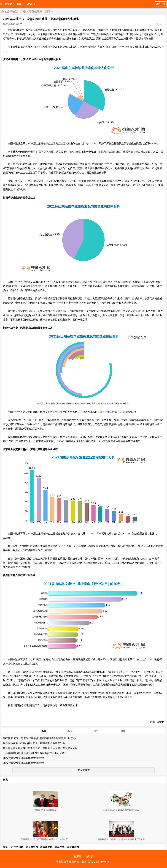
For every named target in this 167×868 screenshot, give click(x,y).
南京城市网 (73, 847)
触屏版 (78, 856)
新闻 (19, 4)
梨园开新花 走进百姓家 (46, 810)
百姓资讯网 (17, 847)
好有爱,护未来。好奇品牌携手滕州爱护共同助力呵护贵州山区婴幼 (39, 738)
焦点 (5, 780)
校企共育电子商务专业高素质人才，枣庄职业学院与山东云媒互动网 (40, 748)
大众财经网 (32, 847)
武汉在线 (60, 847)
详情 (29, 4)
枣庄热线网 (6, 4)
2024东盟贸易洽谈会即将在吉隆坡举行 (24, 758)
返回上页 (161, 4)
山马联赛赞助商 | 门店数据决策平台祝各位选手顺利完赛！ (35, 753)
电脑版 (89, 856)
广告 (23, 11)
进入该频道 (83, 770)
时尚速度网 (46, 847)
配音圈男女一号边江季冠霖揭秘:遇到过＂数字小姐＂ (46, 839)
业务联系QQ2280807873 (95, 862)
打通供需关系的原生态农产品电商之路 (121, 810)
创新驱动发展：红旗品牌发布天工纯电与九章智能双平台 (34, 743)
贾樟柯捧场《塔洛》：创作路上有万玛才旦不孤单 (121, 839)
